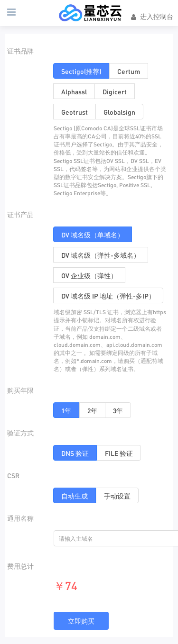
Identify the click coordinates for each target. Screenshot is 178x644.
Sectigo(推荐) (81, 71)
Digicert (115, 91)
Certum (129, 71)
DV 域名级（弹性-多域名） (101, 255)
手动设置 (117, 496)
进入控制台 (151, 17)
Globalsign (119, 112)
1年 (66, 410)
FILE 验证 (119, 453)
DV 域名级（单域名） (93, 235)
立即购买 (81, 621)
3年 (118, 410)
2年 (92, 410)
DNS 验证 (75, 453)
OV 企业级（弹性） (89, 275)
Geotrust (75, 112)
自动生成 (75, 496)
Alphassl (74, 91)
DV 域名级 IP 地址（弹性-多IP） (108, 296)
